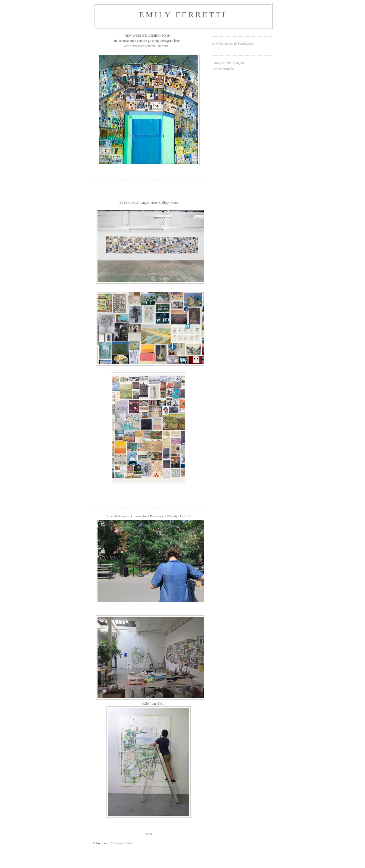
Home (148, 834)
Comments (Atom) (123, 843)
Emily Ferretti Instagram (229, 63)
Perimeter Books (223, 69)
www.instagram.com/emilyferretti (146, 46)
